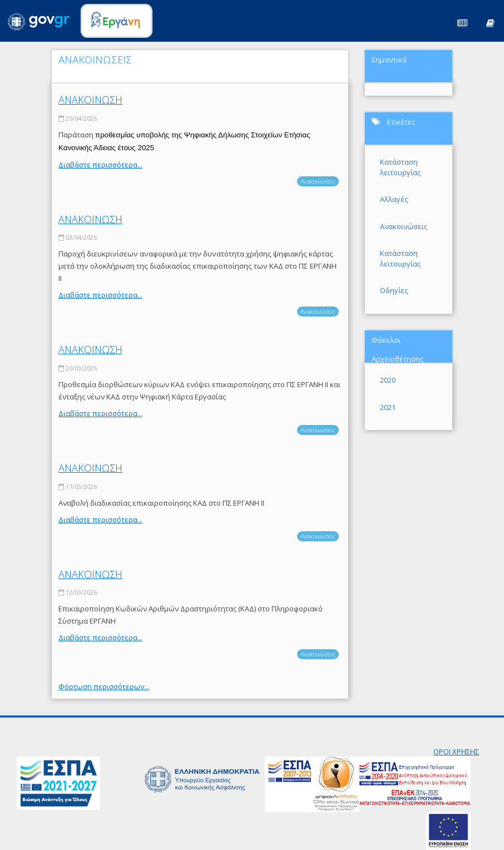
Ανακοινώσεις (318, 181)
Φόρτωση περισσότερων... (104, 686)
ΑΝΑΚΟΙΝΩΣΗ (90, 100)
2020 (388, 380)
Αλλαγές (394, 199)
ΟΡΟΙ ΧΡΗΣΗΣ (456, 752)
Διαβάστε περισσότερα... (100, 165)
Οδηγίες (394, 290)
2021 (388, 407)
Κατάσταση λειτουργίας (400, 167)
